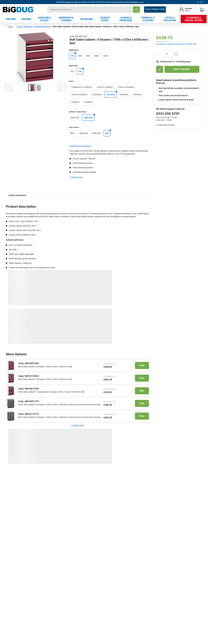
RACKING (26, 19)
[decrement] (158, 54)
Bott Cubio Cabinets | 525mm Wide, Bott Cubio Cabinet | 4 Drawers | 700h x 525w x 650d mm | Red (96, 27)
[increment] (176, 54)
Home (19, 27)
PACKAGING (87, 19)
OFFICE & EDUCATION (170, 19)
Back (9, 27)
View (142, 365)
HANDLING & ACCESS (44, 19)
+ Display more (76, 177)
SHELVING (11, 19)
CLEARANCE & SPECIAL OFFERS (194, 19)
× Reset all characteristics (80, 146)
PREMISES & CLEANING (148, 19)
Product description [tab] (17, 195)
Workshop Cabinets (43, 27)
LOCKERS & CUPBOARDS (126, 19)
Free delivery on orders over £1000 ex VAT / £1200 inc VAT (176, 44)
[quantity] (167, 54)
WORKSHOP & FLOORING (66, 19)
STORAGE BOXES (105, 19)
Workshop (28, 27)
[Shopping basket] (202, 10)
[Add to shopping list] (160, 69)
